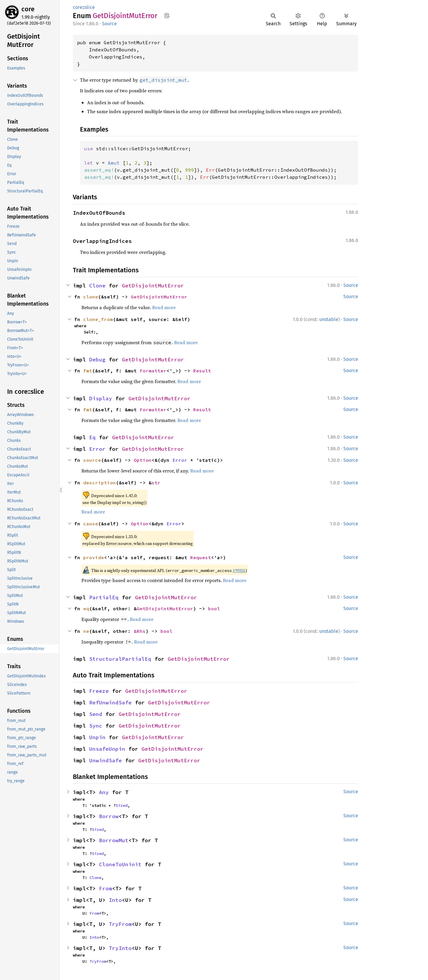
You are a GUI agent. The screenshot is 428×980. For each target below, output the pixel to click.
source (92, 460)
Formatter (153, 371)
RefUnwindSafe (110, 702)
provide (94, 557)
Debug (97, 359)
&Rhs (140, 631)
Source (109, 24)
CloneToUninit (120, 864)
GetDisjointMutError (153, 286)
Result (202, 371)
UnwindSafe (106, 760)
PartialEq (104, 597)
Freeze (99, 691)
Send (96, 714)
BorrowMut (114, 840)
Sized (122, 805)
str (156, 483)
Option (143, 460)
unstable (329, 319)
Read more (164, 307)
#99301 (239, 570)
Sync (96, 726)
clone (91, 297)
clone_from (98, 319)
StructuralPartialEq (120, 659)
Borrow (109, 816)
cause (91, 524)
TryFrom (120, 924)
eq (86, 608)
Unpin (97, 737)
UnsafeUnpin (107, 749)
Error (97, 449)
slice (90, 7)
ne (86, 631)
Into (115, 900)
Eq (92, 437)
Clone (97, 286)
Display (101, 398)
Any (104, 792)
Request (201, 557)
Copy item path (167, 15)
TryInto (120, 948)
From (106, 888)
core (28, 9)
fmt (88, 371)
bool (214, 608)
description (100, 483)
